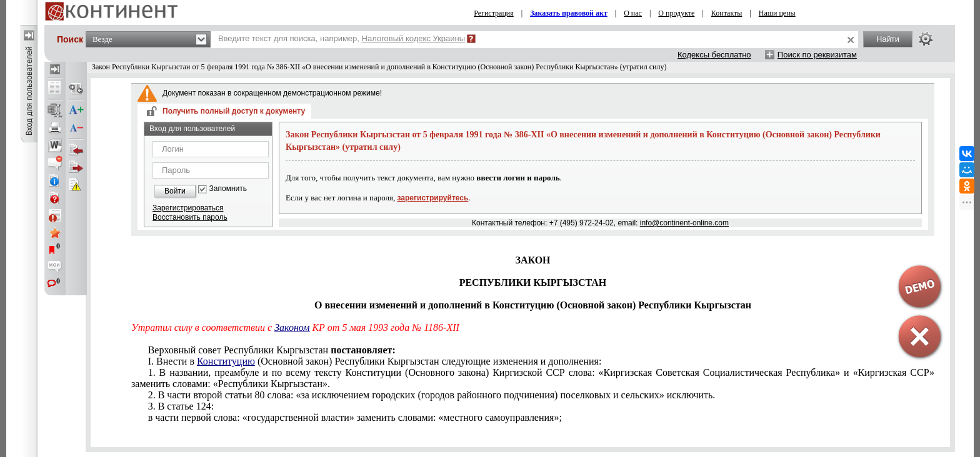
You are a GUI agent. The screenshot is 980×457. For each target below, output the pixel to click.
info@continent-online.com (684, 223)
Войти (175, 191)
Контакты (727, 13)
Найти (888, 39)
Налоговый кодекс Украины (414, 38)
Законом (292, 327)
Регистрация (494, 13)
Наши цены (777, 13)
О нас (633, 13)
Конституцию (226, 361)
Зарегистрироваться (188, 208)
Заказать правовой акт (569, 13)
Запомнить (228, 189)
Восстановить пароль (190, 217)
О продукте (676, 13)
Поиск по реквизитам (817, 55)
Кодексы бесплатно (714, 55)
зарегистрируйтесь (433, 198)
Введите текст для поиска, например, (342, 38)
